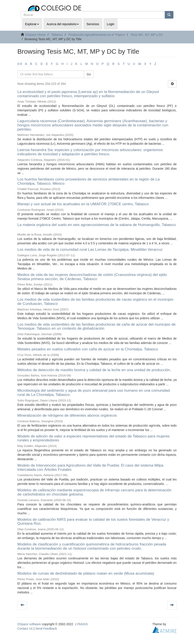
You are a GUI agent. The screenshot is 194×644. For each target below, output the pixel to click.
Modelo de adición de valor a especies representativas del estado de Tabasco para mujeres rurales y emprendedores (94, 438)
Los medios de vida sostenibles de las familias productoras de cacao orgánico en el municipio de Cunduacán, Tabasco (95, 302)
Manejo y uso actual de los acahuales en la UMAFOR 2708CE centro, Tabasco (83, 204)
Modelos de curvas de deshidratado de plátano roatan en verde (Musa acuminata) (86, 573)
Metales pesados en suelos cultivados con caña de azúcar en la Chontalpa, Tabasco (88, 349)
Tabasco (57, 35)
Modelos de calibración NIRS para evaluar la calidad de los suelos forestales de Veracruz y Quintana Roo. (93, 522)
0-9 (20, 64)
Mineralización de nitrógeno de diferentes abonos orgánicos (67, 415)
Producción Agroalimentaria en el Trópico (97, 35)
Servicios (93, 24)
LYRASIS (81, 624)
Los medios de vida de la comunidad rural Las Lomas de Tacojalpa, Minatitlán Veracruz (90, 250)
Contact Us (25, 629)
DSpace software (29, 624)
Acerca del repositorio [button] (63, 24)
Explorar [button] (32, 24)
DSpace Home (36, 35)
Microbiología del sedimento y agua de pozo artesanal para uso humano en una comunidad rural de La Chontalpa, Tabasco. (94, 393)
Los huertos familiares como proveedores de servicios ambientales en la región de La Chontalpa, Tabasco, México (89, 181)
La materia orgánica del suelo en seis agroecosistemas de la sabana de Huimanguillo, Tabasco (97, 225)
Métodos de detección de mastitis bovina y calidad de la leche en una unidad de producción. (94, 370)
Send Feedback (46, 629)
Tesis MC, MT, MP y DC (147, 35)
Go (89, 74)
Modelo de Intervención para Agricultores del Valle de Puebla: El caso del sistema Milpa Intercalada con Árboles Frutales (90, 467)
